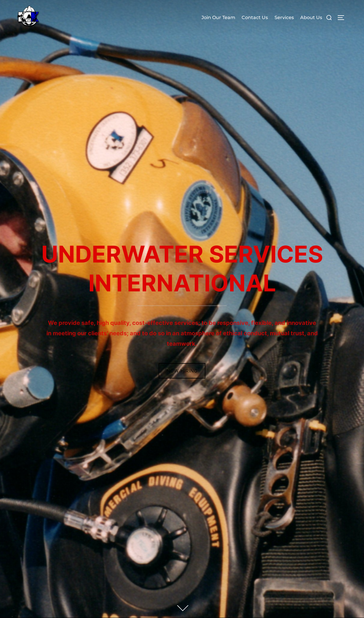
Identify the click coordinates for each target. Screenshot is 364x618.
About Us (311, 17)
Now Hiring (182, 371)
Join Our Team (218, 17)
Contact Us (255, 17)
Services (284, 17)
